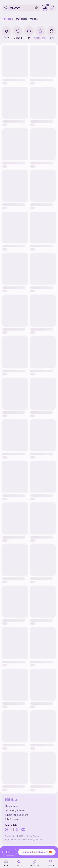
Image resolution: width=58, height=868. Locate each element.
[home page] (6, 863)
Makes (34, 19)
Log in (10, 852)
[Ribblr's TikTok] (18, 830)
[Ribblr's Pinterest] (7, 830)
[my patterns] (51, 863)
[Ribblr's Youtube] (23, 830)
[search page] (19, 863)
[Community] (35, 863)
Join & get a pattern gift (37, 852)
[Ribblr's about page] (29, 810)
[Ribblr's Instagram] (12, 830)
